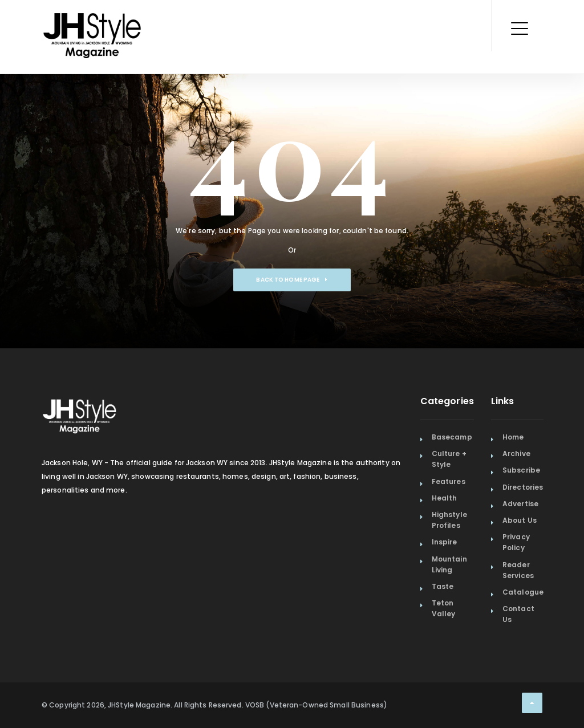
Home (513, 437)
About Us (520, 520)
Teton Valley (444, 608)
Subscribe (521, 470)
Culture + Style (449, 459)
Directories (523, 487)
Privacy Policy (516, 542)
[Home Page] (93, 20)
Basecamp (452, 437)
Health (445, 498)
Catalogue (523, 592)
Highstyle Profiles (449, 520)
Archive (516, 454)
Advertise (520, 504)
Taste (443, 586)
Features (449, 481)
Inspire (445, 542)
